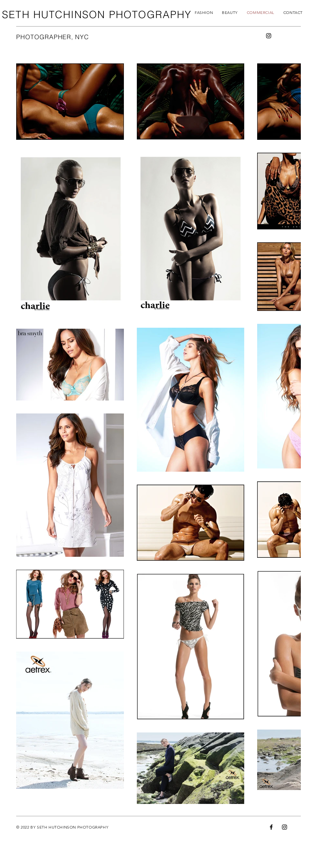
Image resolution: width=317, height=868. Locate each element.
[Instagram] (269, 36)
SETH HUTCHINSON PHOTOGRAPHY (97, 15)
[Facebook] (271, 827)
